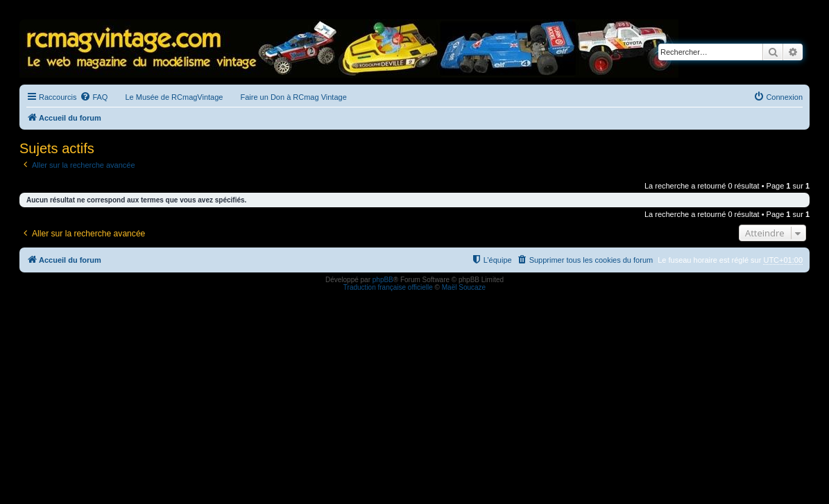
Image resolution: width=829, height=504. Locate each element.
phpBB (383, 280)
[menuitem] (94, 97)
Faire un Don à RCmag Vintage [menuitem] (293, 97)
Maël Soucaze (464, 287)
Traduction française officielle (388, 287)
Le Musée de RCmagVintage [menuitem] (174, 97)
